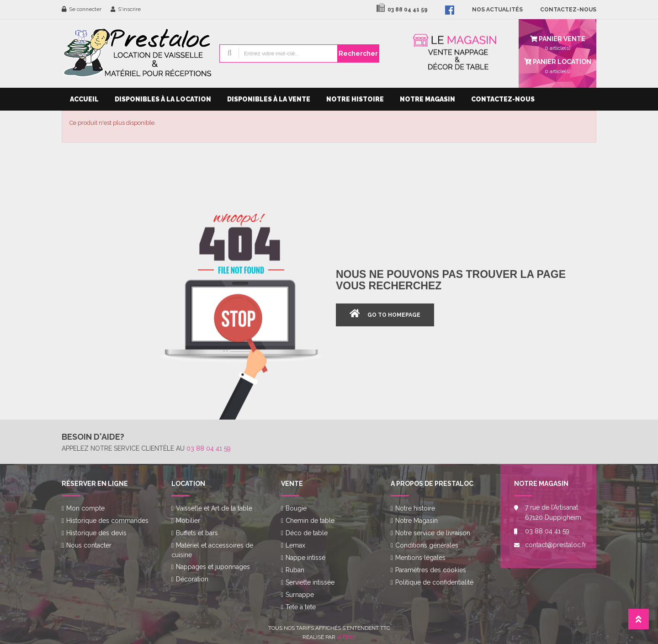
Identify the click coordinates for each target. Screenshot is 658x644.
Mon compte (85, 508)
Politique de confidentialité (434, 582)
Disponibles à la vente (269, 99)
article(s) (557, 65)
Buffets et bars (197, 533)
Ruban (295, 570)
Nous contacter (89, 545)
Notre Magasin (427, 99)
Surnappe (300, 595)
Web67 (346, 637)
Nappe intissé (305, 558)
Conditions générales (427, 545)
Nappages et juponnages (213, 567)
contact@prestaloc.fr (554, 545)
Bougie (296, 508)
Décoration (192, 579)
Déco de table (307, 533)
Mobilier (188, 521)
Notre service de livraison (433, 533)
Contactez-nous (503, 99)
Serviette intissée (310, 582)
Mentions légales (420, 558)
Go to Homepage (394, 315)
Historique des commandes (107, 521)
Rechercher (358, 53)
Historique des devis (96, 533)
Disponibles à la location (163, 99)
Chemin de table (310, 521)
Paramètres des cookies (431, 570)
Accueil (84, 99)
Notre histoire (355, 99)
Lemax (295, 545)
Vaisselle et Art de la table (214, 508)
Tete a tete (301, 607)
